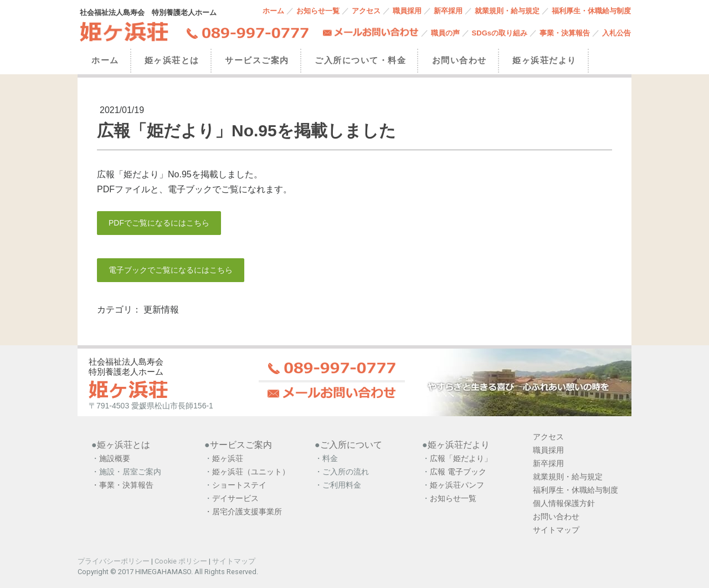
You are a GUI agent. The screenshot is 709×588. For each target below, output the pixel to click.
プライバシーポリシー (114, 561)
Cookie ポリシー (181, 561)
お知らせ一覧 (318, 11)
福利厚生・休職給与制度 (591, 11)
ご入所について (351, 445)
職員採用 (407, 11)
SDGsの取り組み (500, 33)
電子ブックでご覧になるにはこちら (171, 270)
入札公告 (616, 33)
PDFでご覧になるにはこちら (159, 223)
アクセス (366, 11)
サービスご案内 (257, 60)
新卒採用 (448, 11)
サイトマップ (234, 561)
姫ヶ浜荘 (228, 458)
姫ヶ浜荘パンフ (457, 485)
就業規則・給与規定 (507, 11)
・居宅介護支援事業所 (243, 512)
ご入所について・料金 (360, 60)
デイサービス (237, 498)
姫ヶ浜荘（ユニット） (251, 472)
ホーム (273, 11)
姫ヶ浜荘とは (172, 60)
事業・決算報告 (565, 33)
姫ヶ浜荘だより (544, 60)
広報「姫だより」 (461, 458)
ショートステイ (239, 485)
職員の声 (445, 33)
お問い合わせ (459, 60)
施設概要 (115, 458)
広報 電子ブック (458, 472)
